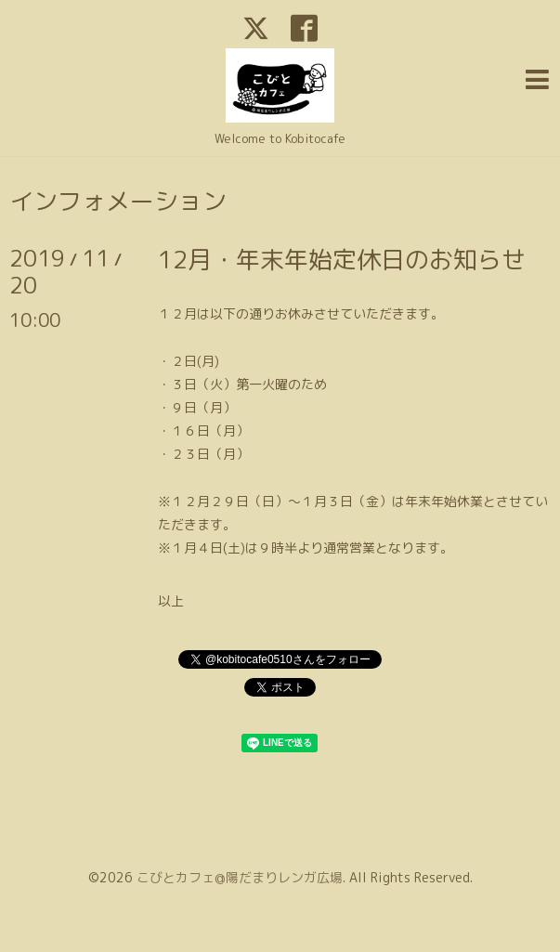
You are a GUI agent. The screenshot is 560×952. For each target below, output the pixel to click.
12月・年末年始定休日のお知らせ (342, 259)
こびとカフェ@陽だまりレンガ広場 (240, 877)
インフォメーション (118, 201)
